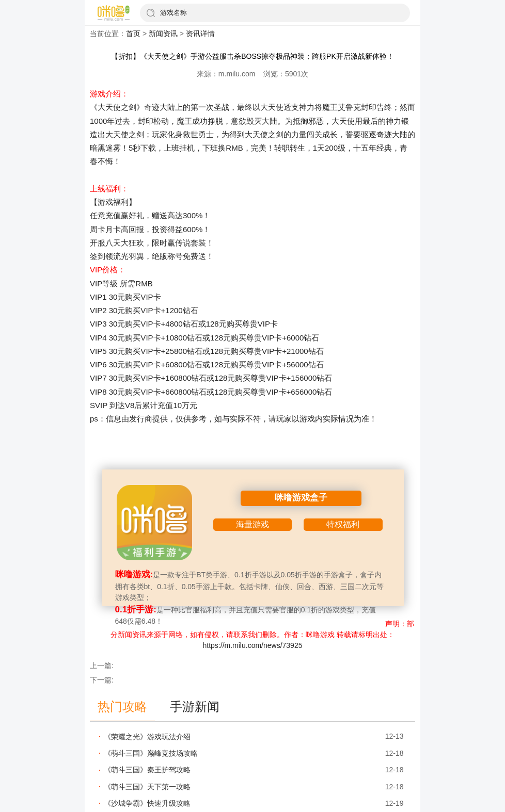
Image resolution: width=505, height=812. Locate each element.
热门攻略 (122, 707)
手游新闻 (195, 707)
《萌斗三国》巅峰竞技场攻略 (151, 753)
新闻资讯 (163, 34)
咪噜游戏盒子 (301, 498)
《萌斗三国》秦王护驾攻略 (147, 770)
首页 (133, 34)
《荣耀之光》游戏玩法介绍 (147, 737)
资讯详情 (200, 34)
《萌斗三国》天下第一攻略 (147, 787)
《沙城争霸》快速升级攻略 (147, 803)
